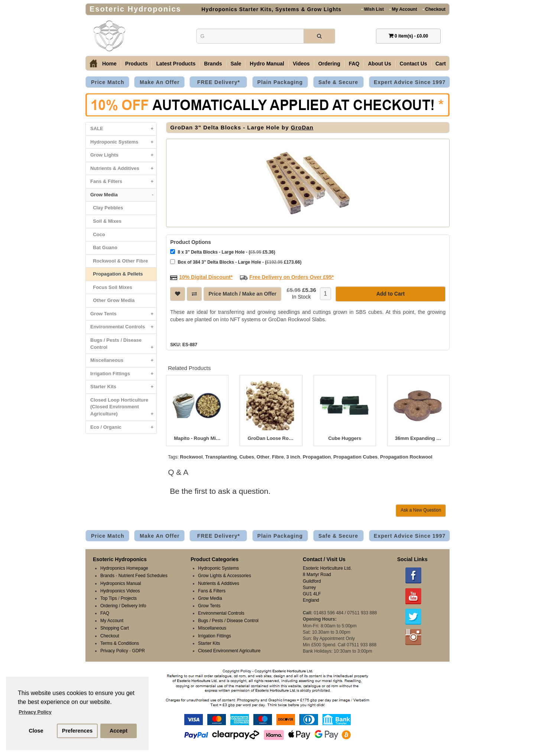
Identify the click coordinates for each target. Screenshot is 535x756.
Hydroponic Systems (123, 142)
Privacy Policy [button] (35, 712)
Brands (213, 64)
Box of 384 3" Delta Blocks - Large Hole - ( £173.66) (236, 262)
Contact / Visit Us (324, 559)
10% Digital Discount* (206, 277)
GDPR (138, 651)
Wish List (373, 9)
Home (109, 64)
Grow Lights (123, 155)
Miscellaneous (123, 361)
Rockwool (191, 457)
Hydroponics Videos (120, 591)
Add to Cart (390, 294)
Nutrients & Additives (123, 169)
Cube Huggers (345, 438)
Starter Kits (123, 387)
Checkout (434, 9)
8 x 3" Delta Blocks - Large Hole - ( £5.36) (223, 252)
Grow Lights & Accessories (225, 576)
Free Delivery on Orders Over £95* (291, 277)
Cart (441, 64)
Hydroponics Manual (121, 583)
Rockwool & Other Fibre (119, 261)
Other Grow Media (112, 300)
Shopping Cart (115, 628)
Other (263, 457)
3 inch (293, 457)
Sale (236, 64)
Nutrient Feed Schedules (143, 576)
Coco (98, 234)
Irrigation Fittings (123, 374)
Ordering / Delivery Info (123, 606)
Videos (301, 64)
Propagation (317, 457)
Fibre (278, 457)
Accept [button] (119, 731)
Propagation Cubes (355, 457)
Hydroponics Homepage (124, 568)
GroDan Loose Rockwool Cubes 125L (271, 438)
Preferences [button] (77, 731)
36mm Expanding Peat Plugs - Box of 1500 (418, 438)
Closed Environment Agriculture (229, 651)
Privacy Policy (114, 651)
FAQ (354, 64)
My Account (403, 9)
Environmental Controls (123, 327)
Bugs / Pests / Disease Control (123, 345)
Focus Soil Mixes (111, 287)
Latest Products (176, 64)
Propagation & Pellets (117, 274)
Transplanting (221, 457)
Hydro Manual (267, 64)
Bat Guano (104, 247)
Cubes (247, 457)
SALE (123, 129)
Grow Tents (123, 314)
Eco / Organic (123, 427)
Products (137, 64)
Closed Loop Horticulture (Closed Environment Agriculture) (123, 409)
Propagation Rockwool (406, 457)
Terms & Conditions (120, 643)
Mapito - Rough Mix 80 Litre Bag (197, 438)
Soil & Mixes (106, 221)
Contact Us (414, 64)
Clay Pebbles (107, 208)
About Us (379, 64)
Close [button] (36, 731)
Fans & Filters (123, 182)
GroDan (302, 127)
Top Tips (109, 598)
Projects (129, 598)
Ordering (329, 64)
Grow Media (123, 195)
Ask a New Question (421, 510)
